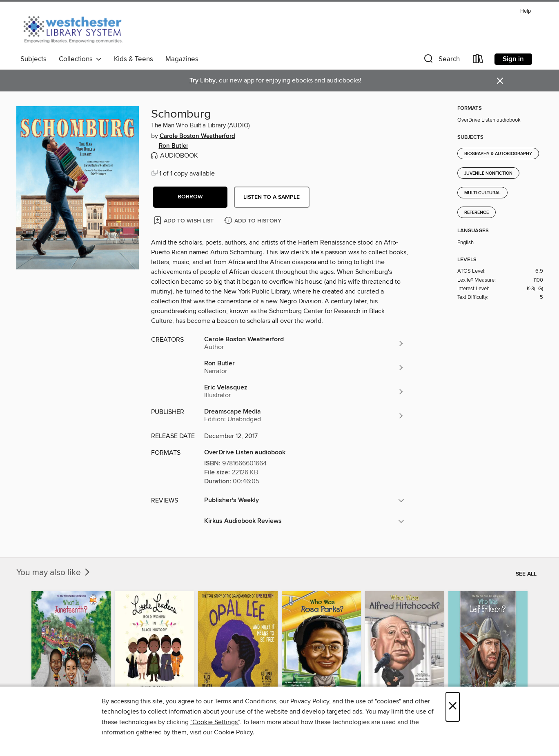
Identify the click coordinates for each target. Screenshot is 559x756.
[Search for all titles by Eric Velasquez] (304, 391)
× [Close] (453, 707)
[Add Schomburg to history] (254, 221)
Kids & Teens (134, 59)
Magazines (182, 59)
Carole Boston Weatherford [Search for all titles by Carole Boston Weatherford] (197, 136)
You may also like (54, 573)
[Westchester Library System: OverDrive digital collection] (77, 28)
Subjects (33, 59)
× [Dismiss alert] (500, 81)
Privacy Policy (310, 701)
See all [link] (526, 574)
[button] (441, 61)
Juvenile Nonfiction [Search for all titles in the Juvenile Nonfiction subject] (488, 173)
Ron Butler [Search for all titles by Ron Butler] (174, 146)
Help (526, 11)
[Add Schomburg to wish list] (184, 220)
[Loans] (478, 61)
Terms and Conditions (245, 701)
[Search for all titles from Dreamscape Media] (304, 416)
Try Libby (203, 81)
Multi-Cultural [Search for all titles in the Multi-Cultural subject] (482, 193)
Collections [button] (80, 59)
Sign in (513, 59)
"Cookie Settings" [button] (215, 722)
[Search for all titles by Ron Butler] (304, 367)
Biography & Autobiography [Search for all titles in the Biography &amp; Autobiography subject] (498, 154)
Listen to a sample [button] (272, 197)
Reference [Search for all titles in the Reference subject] (477, 213)
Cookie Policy (233, 732)
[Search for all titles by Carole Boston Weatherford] (304, 343)
